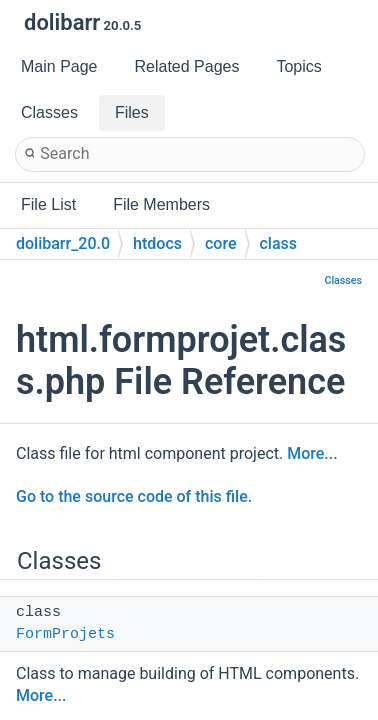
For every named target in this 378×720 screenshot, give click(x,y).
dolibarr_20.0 (63, 243)
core (221, 243)
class (279, 243)
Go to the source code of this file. (134, 496)
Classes (343, 280)
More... (312, 453)
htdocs (157, 243)
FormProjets (65, 634)
